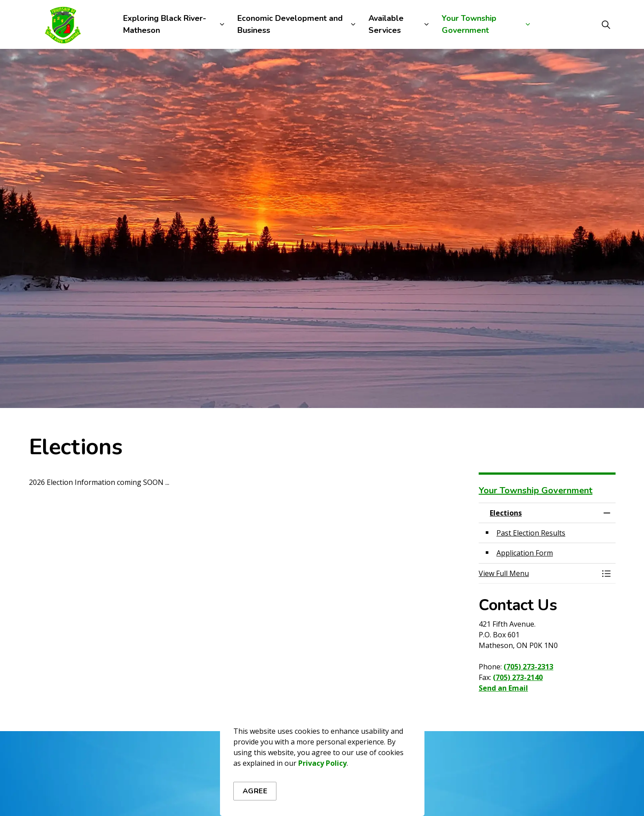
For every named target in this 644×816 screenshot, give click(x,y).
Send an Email (503, 688)
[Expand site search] (606, 24)
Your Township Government (469, 24)
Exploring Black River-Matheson (165, 24)
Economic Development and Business (290, 24)
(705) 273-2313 (528, 667)
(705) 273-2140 (518, 677)
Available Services (386, 24)
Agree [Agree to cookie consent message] (255, 795)
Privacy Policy (322, 767)
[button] (538, 573)
